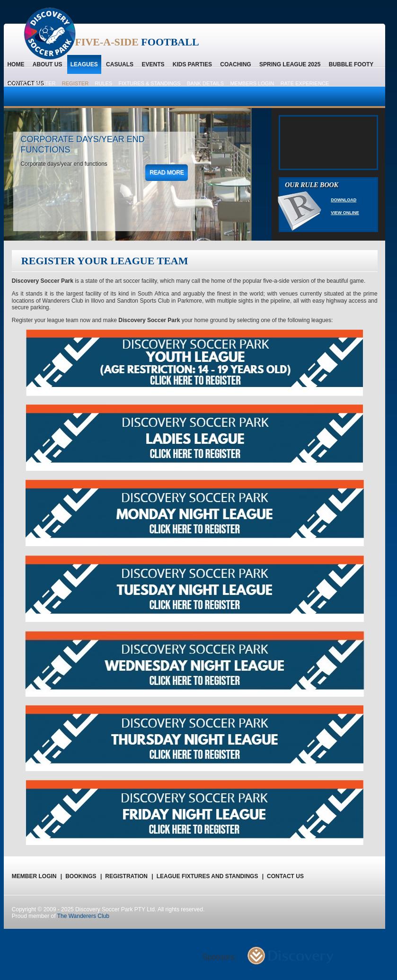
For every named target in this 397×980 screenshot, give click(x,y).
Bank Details (205, 83)
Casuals (120, 64)
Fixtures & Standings (149, 83)
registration (129, 876)
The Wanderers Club (83, 916)
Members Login (252, 83)
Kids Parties (192, 64)
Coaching (235, 64)
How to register (31, 83)
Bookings (84, 876)
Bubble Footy (351, 64)
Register (75, 83)
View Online (345, 213)
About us (48, 64)
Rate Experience (305, 83)
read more (167, 172)
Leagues (84, 64)
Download (344, 200)
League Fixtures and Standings (210, 876)
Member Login (37, 876)
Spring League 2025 (290, 64)
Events (153, 64)
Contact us (285, 876)
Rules (103, 83)
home (16, 64)
